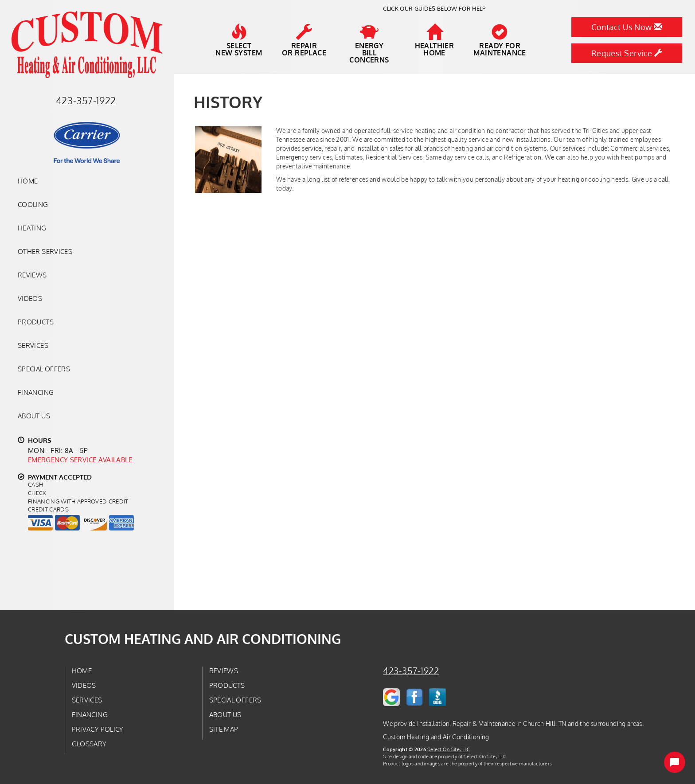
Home (28, 181)
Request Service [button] (627, 53)
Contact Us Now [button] (627, 27)
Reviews (32, 275)
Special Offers (44, 369)
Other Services (45, 251)
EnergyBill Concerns (369, 44)
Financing (36, 392)
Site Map (224, 729)
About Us (34, 416)
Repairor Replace (304, 40)
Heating (32, 228)
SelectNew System (239, 40)
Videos (30, 298)
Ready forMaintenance (500, 40)
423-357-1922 (411, 671)
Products (36, 322)
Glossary (89, 744)
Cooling (33, 204)
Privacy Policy (98, 729)
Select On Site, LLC (449, 749)
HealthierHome (435, 40)
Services (33, 345)
